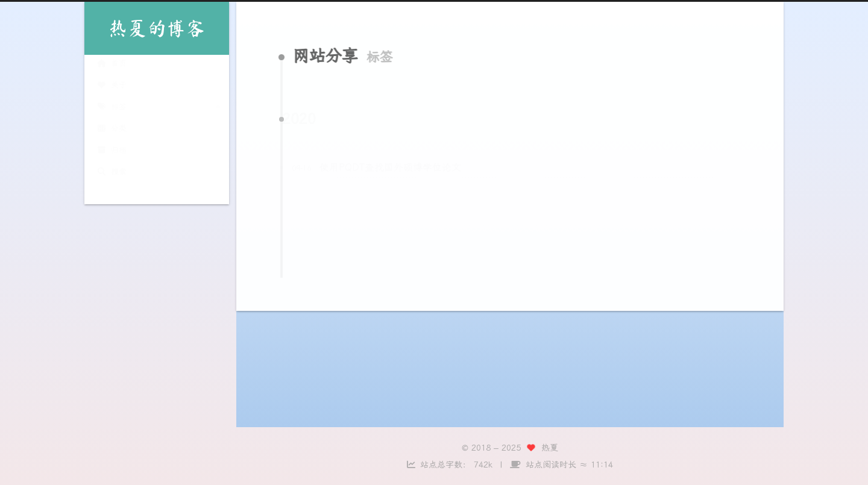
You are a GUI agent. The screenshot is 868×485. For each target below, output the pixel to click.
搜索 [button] (112, 174)
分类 (112, 130)
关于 (112, 87)
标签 (112, 109)
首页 (112, 65)
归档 (112, 152)
